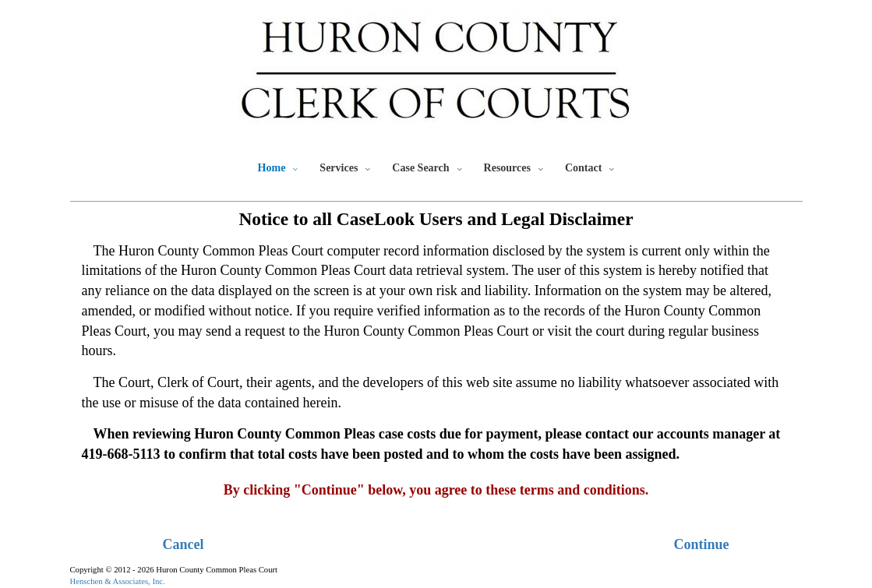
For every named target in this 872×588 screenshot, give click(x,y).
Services (339, 168)
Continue (701, 544)
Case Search (420, 168)
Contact (583, 168)
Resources (507, 168)
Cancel (184, 544)
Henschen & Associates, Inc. (118, 581)
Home (272, 168)
